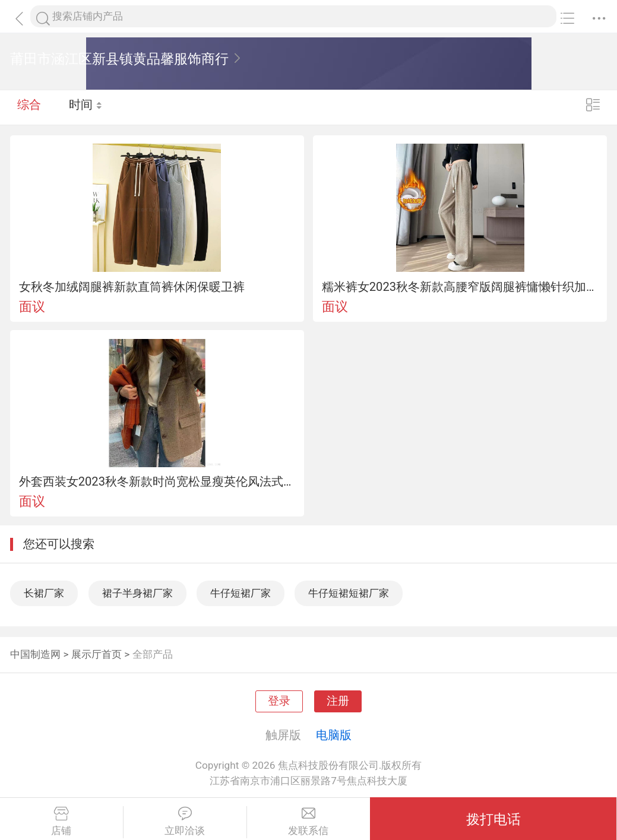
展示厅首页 (96, 654)
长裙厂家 (44, 593)
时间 (86, 107)
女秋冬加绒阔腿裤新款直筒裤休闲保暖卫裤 (132, 287)
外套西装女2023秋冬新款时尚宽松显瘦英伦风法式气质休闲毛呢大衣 (157, 481)
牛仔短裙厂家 (241, 593)
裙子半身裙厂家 (137, 593)
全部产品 (153, 654)
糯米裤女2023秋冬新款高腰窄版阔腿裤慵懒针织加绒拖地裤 (460, 287)
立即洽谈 (185, 822)
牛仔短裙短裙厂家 (349, 593)
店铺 (61, 822)
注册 (338, 701)
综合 (29, 107)
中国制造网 (35, 654)
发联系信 (309, 822)
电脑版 (334, 735)
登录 (279, 701)
